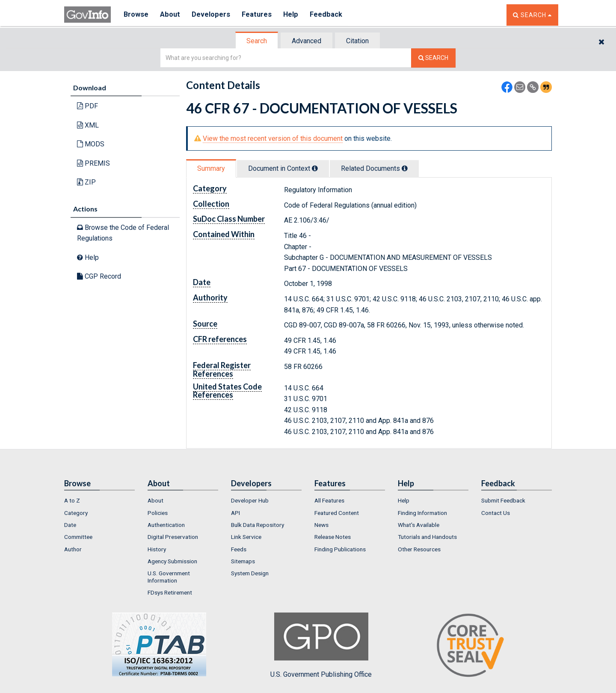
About (171, 15)
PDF (87, 106)
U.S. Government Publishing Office (321, 645)
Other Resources (419, 549)
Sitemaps (243, 561)
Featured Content (337, 513)
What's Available (419, 525)
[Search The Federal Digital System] (433, 58)
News (321, 525)
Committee (78, 537)
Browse (136, 15)
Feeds (239, 549)
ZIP (86, 182)
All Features (329, 500)
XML (88, 125)
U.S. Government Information (169, 577)
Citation (357, 41)
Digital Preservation (173, 537)
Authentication (166, 525)
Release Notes (333, 537)
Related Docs (374, 168)
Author (73, 549)
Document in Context (283, 168)
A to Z (72, 500)
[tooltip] (315, 168)
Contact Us (496, 513)
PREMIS (93, 163)
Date (70, 525)
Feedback (330, 15)
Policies (158, 513)
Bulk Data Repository (258, 525)
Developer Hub (250, 500)
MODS (91, 144)
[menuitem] (99, 500)
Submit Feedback (503, 500)
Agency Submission (172, 561)
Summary (211, 168)
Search (257, 41)
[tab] (257, 41)
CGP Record (99, 276)
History (157, 549)
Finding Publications (340, 549)
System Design (250, 573)
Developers (212, 15)
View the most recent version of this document (273, 138)
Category (76, 513)
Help (294, 15)
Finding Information (422, 513)
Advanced (307, 41)
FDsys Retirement (170, 592)
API (235, 513)
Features (259, 15)
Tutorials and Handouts (427, 537)
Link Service (246, 537)
